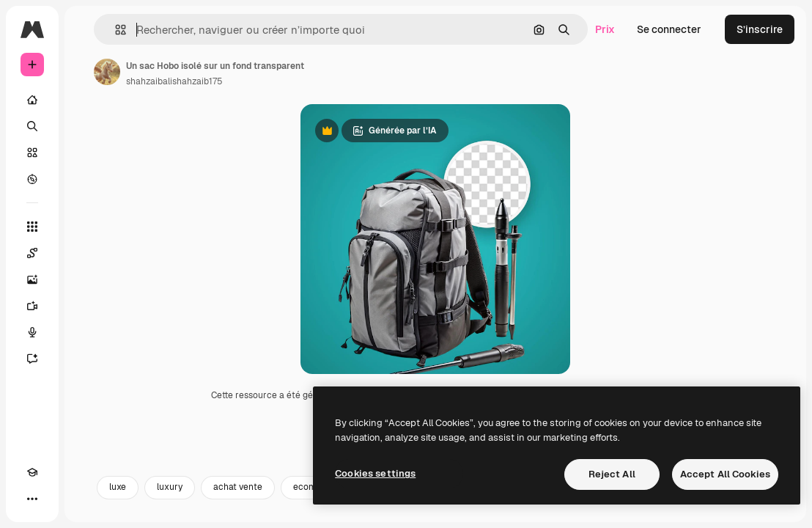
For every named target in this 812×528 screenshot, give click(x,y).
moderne (670, 511)
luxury (170, 511)
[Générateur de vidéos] (32, 306)
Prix (605, 29)
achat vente (238, 511)
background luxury (475, 511)
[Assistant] (32, 359)
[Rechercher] (32, 126)
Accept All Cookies (725, 474)
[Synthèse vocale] (32, 332)
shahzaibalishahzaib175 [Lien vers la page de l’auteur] (174, 81)
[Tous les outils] (32, 227)
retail (731, 511)
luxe (118, 511)
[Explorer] (32, 179)
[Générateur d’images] (32, 279)
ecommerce (318, 511)
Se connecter (669, 29)
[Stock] (32, 153)
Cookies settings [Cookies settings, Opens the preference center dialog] (375, 473)
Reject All (612, 474)
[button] (115, 30)
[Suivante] (772, 511)
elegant (390, 511)
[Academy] (32, 472)
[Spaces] (32, 253)
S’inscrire (760, 29)
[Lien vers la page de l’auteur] (107, 72)
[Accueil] (32, 100)
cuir (553, 511)
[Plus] (32, 499)
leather (606, 511)
